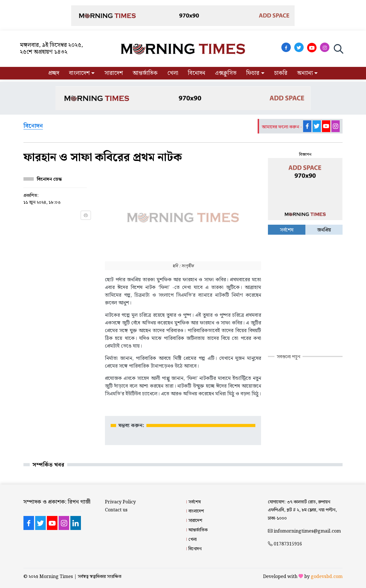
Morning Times (56, 577)
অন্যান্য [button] (305, 73)
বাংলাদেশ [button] (79, 73)
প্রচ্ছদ (54, 73)
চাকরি (281, 73)
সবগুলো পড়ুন (289, 357)
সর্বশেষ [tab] (287, 230)
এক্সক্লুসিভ (226, 73)
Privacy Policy (120, 502)
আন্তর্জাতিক (145, 73)
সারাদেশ (114, 73)
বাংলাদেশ (196, 511)
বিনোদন (197, 73)
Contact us (116, 510)
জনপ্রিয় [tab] (324, 230)
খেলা (173, 73)
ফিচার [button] (253, 73)
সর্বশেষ (195, 502)
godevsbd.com (327, 577)
